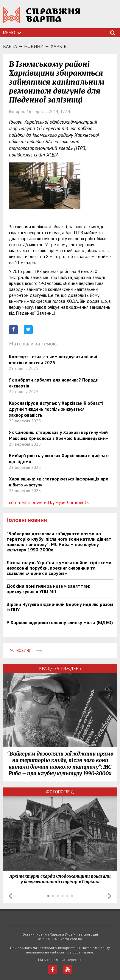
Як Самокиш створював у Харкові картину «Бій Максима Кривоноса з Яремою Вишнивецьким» (58, 435)
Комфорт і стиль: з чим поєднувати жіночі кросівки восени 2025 (53, 360)
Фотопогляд (60, 792)
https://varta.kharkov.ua (42, 18)
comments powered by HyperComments (49, 502)
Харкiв (59, 46)
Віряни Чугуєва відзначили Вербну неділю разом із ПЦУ (60, 607)
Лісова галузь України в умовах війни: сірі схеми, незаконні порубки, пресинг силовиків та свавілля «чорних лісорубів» (59, 568)
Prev (10, 896)
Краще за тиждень (60, 668)
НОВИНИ (34, 46)
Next (110, 896)
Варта (10, 46)
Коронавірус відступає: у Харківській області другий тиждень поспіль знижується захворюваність (56, 409)
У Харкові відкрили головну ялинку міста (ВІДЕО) (60, 622)
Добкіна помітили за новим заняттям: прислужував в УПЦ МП (48, 589)
